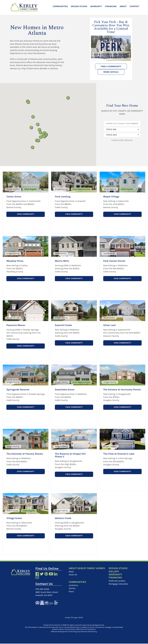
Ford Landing (63, 197)
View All (129, 140)
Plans (72, 595)
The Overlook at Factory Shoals (21, 455)
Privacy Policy (69, 630)
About (123, 6)
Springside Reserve (19, 389)
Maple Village (112, 197)
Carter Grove (14, 197)
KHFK (81, 618)
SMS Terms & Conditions (86, 630)
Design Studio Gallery (119, 570)
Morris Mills (63, 261)
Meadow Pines (16, 261)
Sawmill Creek (64, 325)
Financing (111, 6)
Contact (134, 6)
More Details (111, 72)
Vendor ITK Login (71, 618)
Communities (60, 6)
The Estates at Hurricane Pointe (119, 391)
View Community (26, 214)
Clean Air (73, 578)
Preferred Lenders (117, 581)
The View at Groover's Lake (120, 454)
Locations (74, 589)
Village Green (15, 518)
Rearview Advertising (89, 632)
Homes (72, 592)
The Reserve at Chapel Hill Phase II (72, 455)
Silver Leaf (110, 325)
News (71, 575)
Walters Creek (64, 518)
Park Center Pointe (115, 261)
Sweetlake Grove (66, 389)
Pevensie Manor (17, 325)
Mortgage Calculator (119, 584)
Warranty (96, 6)
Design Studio (79, 6)
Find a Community (111, 66)
